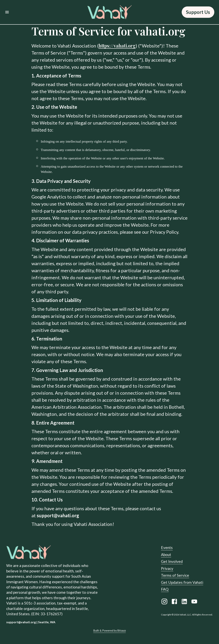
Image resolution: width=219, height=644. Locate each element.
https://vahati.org (117, 46)
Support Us (198, 12)
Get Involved (172, 561)
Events (167, 547)
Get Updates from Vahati (182, 582)
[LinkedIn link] (184, 602)
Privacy (167, 568)
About (166, 555)
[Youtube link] (194, 602)
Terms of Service (175, 575)
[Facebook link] (174, 602)
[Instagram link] (164, 602)
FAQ (165, 589)
